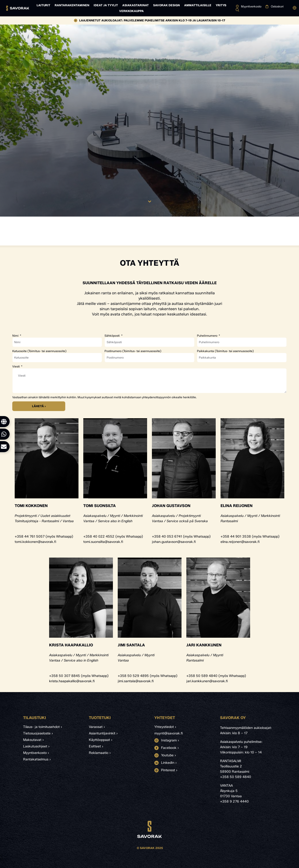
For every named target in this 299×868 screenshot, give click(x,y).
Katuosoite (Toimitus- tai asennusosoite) (39, 351)
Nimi (16, 336)
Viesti (16, 366)
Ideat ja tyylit (106, 5)
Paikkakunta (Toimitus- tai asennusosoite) (225, 351)
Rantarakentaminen (72, 5)
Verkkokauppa (131, 11)
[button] (295, 8)
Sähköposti (112, 336)
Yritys (221, 5)
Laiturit (43, 5)
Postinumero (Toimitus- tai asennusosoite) (133, 351)
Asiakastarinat (136, 5)
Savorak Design (166, 5)
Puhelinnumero (208, 336)
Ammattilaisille (198, 5)
